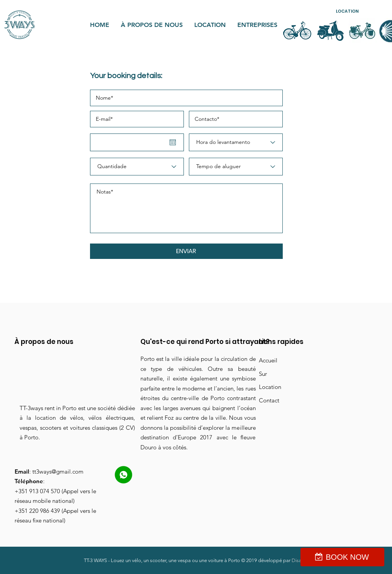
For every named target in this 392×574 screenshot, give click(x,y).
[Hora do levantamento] (236, 142)
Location (270, 387)
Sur (263, 374)
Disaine (300, 560)
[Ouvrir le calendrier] (173, 142)
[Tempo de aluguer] (236, 167)
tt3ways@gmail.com (58, 471)
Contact (269, 400)
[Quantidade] (137, 167)
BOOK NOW (347, 557)
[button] (347, 11)
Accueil (268, 360)
